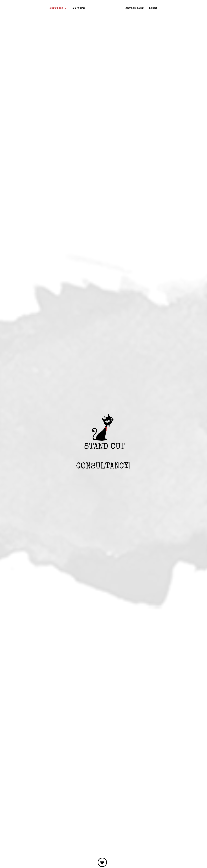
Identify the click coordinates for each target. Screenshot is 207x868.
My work (79, 8)
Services (56, 8)
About (153, 8)
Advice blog (135, 8)
